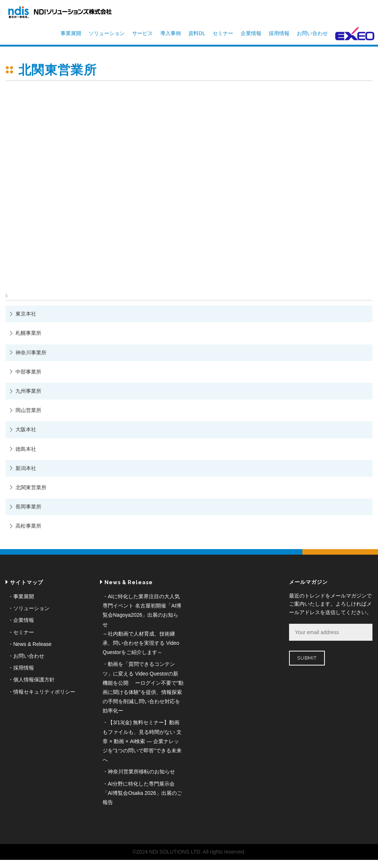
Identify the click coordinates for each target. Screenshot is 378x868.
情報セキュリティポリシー (44, 692)
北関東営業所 (31, 487)
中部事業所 (28, 372)
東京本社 (26, 314)
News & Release (32, 644)
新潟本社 (26, 468)
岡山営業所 (28, 410)
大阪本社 (26, 429)
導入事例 (171, 33)
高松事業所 (28, 526)
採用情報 (279, 33)
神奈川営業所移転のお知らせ (141, 772)
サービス (142, 33)
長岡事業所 (28, 507)
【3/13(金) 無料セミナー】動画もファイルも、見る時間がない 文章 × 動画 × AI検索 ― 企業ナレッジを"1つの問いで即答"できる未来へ (142, 741)
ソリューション (107, 33)
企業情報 (251, 33)
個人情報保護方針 (34, 680)
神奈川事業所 (31, 353)
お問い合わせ (312, 33)
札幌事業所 (28, 333)
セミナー (223, 33)
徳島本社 (26, 449)
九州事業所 (28, 391)
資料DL (197, 33)
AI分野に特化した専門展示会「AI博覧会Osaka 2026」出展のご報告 (142, 793)
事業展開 (71, 33)
